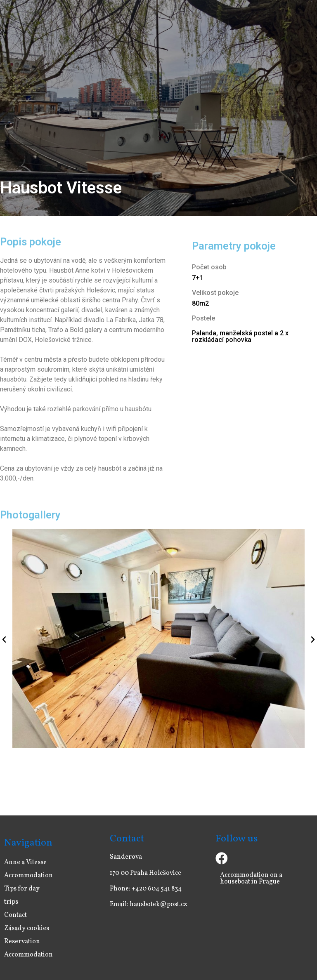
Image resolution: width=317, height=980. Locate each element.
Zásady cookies (27, 928)
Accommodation (28, 876)
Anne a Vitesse (25, 862)
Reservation (22, 942)
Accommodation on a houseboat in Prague (251, 879)
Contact (15, 915)
